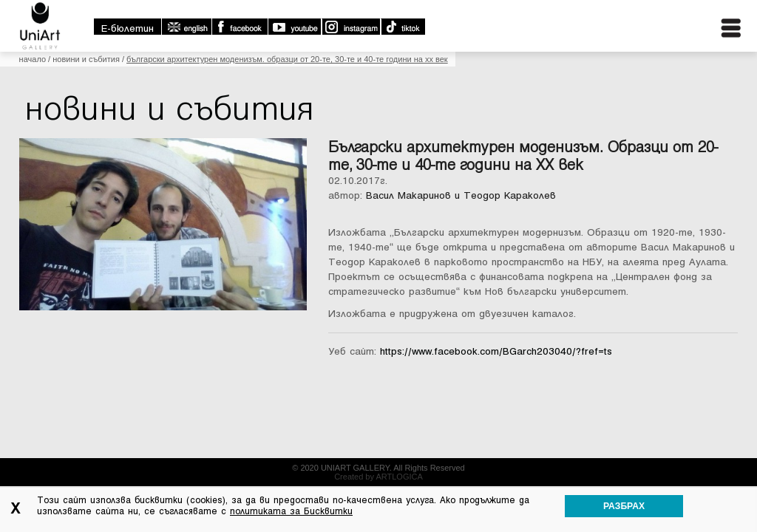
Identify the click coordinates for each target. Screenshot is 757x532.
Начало (33, 99)
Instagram (682, 8)
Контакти (702, 73)
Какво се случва (532, 73)
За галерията (370, 73)
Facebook (571, 8)
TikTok (734, 8)
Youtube (626, 8)
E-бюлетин (459, 10)
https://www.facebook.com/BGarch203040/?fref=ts (496, 391)
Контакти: (326, 474)
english (518, 8)
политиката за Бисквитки (291, 511)
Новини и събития (86, 99)
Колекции (448, 73)
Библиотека (625, 73)
